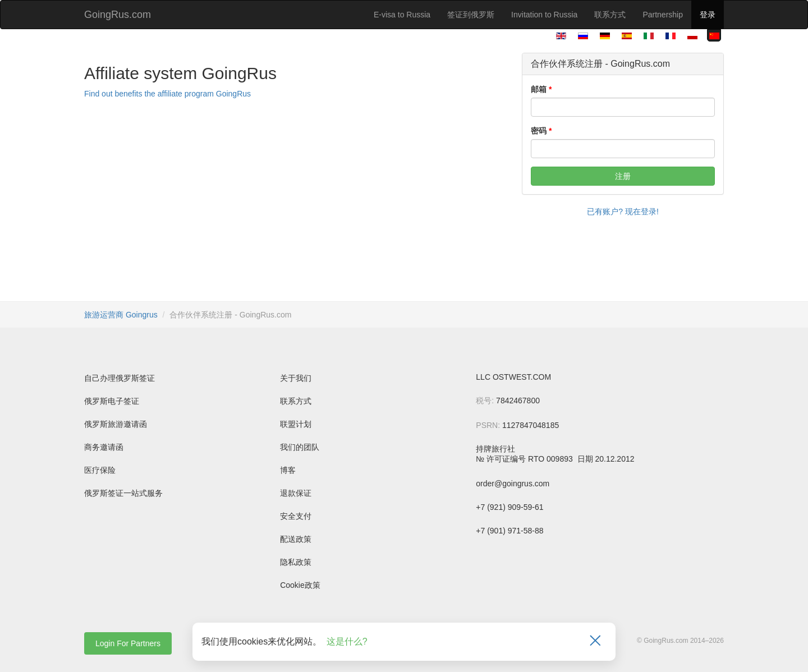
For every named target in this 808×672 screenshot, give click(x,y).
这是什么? (347, 641)
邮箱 (539, 89)
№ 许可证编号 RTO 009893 (525, 459)
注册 (623, 176)
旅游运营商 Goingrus (121, 315)
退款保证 (296, 493)
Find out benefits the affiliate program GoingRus (167, 94)
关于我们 (296, 378)
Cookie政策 (300, 585)
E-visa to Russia (402, 15)
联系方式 (610, 15)
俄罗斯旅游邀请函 (116, 424)
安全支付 (296, 516)
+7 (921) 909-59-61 (509, 507)
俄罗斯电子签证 (112, 401)
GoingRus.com (118, 15)
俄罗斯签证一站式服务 (123, 493)
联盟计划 (296, 424)
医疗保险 (100, 470)
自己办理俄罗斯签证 (120, 378)
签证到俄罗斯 (471, 15)
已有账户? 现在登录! (623, 211)
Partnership (663, 15)
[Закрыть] (595, 642)
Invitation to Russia (544, 15)
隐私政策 (296, 562)
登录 (708, 15)
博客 (288, 470)
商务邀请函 (104, 447)
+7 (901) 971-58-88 (509, 531)
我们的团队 (300, 447)
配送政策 (296, 539)
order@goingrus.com (513, 484)
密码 (539, 131)
